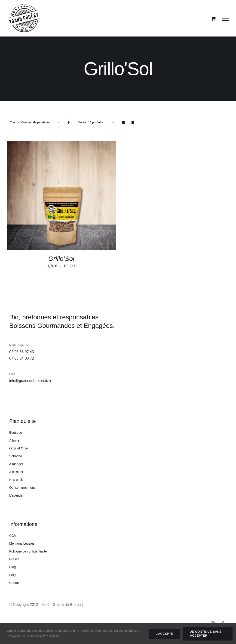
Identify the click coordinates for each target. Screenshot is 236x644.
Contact (15, 583)
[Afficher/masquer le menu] (226, 19)
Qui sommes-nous (22, 488)
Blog (12, 567)
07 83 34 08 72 (22, 358)
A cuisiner (16, 472)
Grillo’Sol (61, 259)
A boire (14, 440)
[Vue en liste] (133, 123)
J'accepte (164, 634)
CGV (13, 536)
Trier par (30, 122)
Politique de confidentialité (28, 551)
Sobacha (16, 456)
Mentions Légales (22, 543)
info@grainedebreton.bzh (30, 381)
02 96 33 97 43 (22, 352)
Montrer (90, 122)
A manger (16, 464)
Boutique (16, 433)
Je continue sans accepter (206, 633)
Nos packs (17, 480)
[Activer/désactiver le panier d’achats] (213, 19)
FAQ (12, 575)
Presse (14, 559)
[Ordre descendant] (69, 123)
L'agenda (16, 495)
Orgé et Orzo (19, 448)
